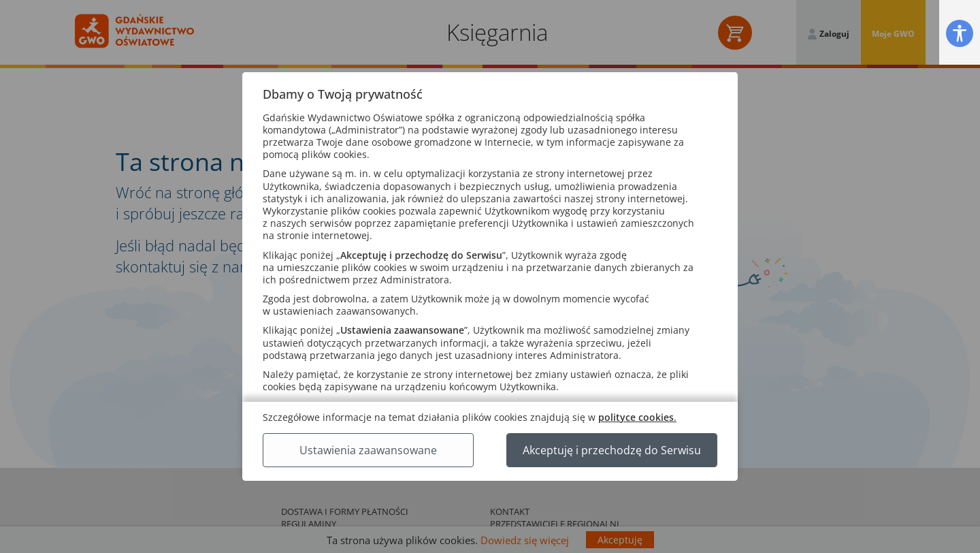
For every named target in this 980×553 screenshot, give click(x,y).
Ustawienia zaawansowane (368, 450)
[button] (960, 33)
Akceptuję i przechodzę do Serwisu (612, 450)
